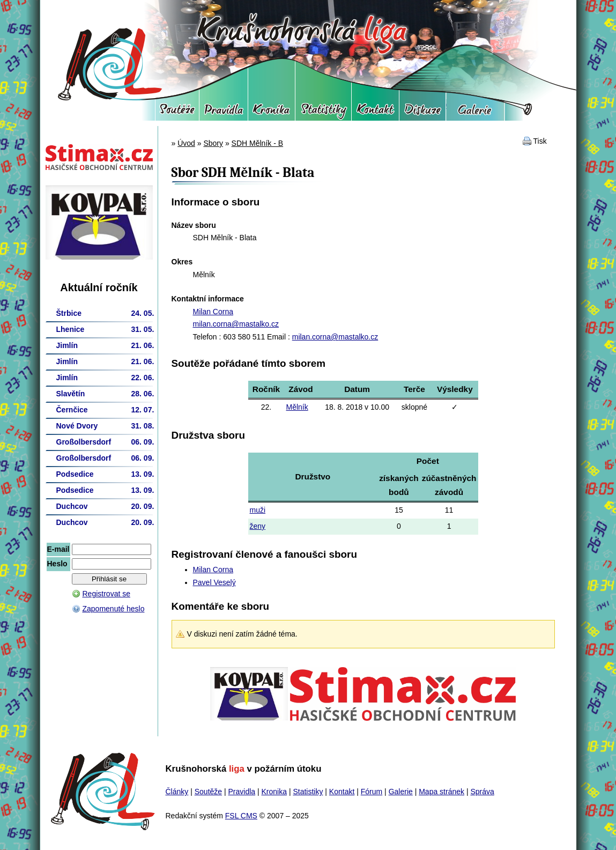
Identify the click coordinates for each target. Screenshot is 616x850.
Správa (482, 792)
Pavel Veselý (214, 582)
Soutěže (177, 113)
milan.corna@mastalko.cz (236, 324)
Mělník (297, 407)
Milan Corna (213, 312)
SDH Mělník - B (257, 143)
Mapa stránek (441, 792)
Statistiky (323, 113)
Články (177, 792)
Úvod (186, 143)
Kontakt (375, 113)
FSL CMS (241, 816)
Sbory (213, 143)
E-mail (58, 549)
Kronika (272, 113)
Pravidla (224, 113)
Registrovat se (106, 594)
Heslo (57, 564)
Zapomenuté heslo (114, 609)
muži (258, 510)
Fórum (422, 113)
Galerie (475, 113)
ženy (258, 526)
